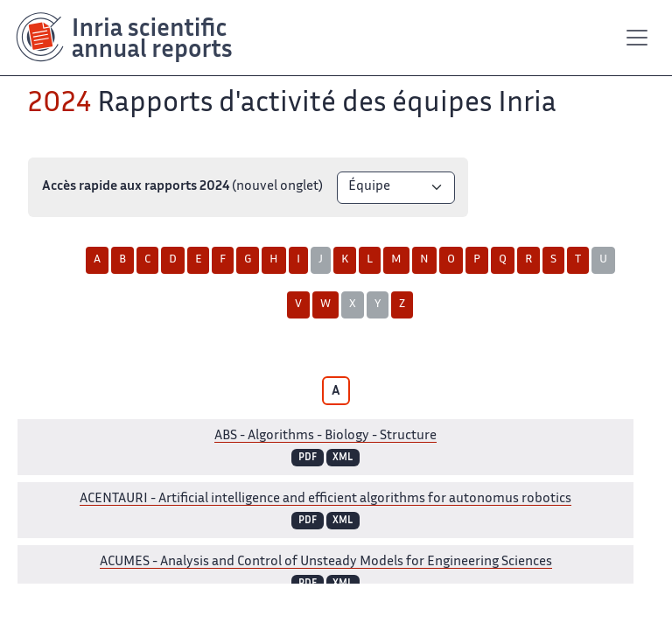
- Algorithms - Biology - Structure (325, 436)
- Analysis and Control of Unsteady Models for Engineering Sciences (326, 562)
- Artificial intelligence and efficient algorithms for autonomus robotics (325, 499)
